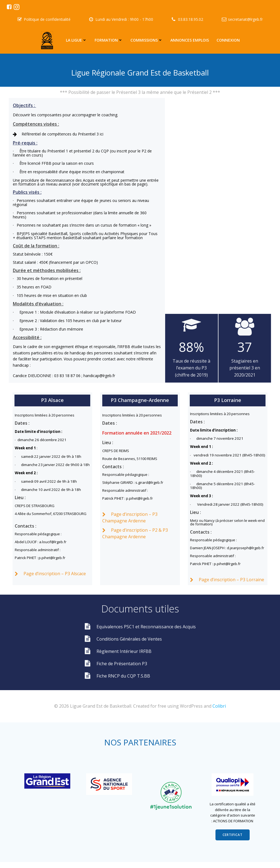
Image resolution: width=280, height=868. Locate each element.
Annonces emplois (190, 40)
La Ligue (76, 40)
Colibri (219, 711)
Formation (109, 40)
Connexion (228, 40)
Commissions (147, 40)
